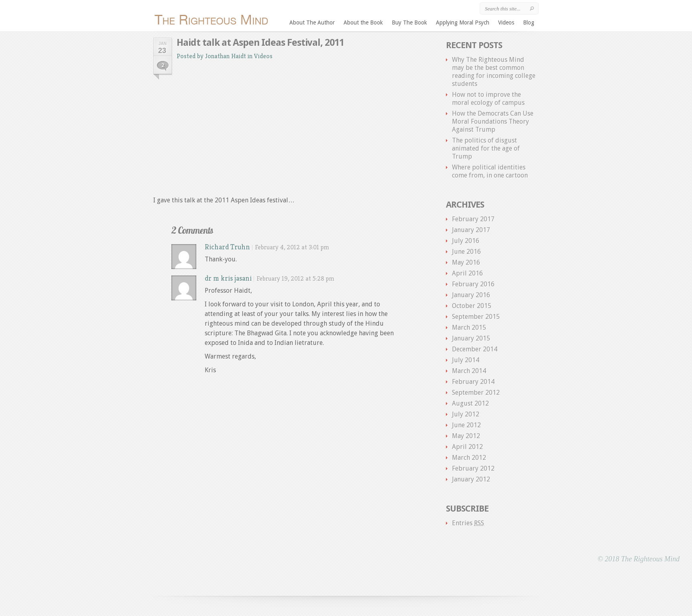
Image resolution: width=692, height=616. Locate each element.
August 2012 (470, 403)
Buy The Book (409, 22)
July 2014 (466, 360)
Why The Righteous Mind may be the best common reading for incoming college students (494, 72)
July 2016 (466, 241)
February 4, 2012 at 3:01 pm (292, 247)
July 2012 (466, 414)
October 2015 (472, 306)
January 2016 (471, 295)
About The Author (312, 22)
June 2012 (466, 425)
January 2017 (471, 230)
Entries (468, 523)
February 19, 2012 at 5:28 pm (295, 278)
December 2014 (475, 349)
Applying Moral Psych (463, 22)
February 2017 (473, 219)
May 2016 (466, 262)
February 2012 (473, 468)
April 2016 (467, 273)
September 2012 (476, 393)
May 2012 (466, 436)
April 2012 (467, 447)
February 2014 (473, 382)
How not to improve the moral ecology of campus (488, 99)
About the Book (363, 22)
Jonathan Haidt (226, 56)
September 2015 (476, 317)
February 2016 (473, 284)
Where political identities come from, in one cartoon (490, 171)
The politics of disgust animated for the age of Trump (486, 148)
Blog (529, 22)
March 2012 (469, 458)
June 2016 (466, 252)
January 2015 (471, 338)
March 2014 (469, 371)
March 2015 (469, 327)
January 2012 (471, 479)
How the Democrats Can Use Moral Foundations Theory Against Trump (493, 121)
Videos (506, 22)
